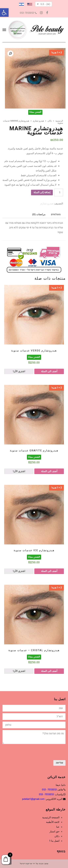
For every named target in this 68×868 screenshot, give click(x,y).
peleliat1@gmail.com (33, 799)
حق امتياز (54, 831)
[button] (4, 13)
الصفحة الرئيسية (51, 817)
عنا (58, 827)
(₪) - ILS (45, 4)
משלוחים (56, 214)
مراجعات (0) (39, 214)
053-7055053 (28, 13)
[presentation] (40, 752)
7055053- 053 (49, 790)
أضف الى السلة (49, 371)
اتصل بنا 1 (54, 841)
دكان (57, 836)
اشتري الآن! (19, 371)
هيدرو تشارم (47, 204)
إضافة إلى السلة (42, 192)
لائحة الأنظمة (53, 822)
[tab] (56, 214)
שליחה (59, 763)
